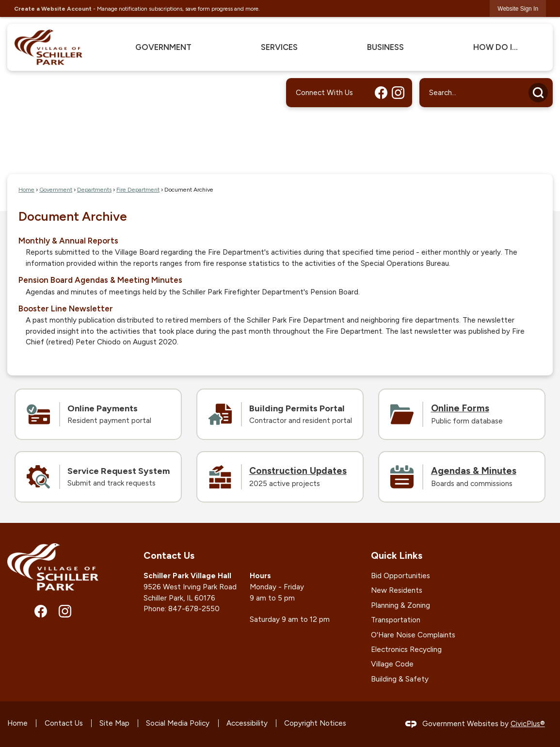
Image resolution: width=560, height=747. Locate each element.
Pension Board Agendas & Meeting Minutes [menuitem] (100, 280)
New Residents (397, 590)
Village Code (392, 664)
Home (26, 189)
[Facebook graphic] (381, 93)
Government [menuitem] (163, 47)
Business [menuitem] (385, 47)
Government (56, 189)
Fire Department (138, 189)
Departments (94, 189)
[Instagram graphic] (398, 93)
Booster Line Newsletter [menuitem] (66, 309)
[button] (538, 93)
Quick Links (397, 555)
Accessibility (247, 723)
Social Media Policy (178, 723)
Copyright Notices (315, 723)
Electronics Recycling (406, 650)
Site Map (114, 723)
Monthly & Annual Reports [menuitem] (68, 241)
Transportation (396, 620)
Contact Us (64, 723)
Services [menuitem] (279, 47)
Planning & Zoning (400, 605)
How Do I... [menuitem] (496, 47)
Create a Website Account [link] (53, 9)
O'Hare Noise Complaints (413, 635)
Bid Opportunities (400, 576)
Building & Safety (400, 679)
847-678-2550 (194, 609)
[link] (518, 8)
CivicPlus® (528, 724)
